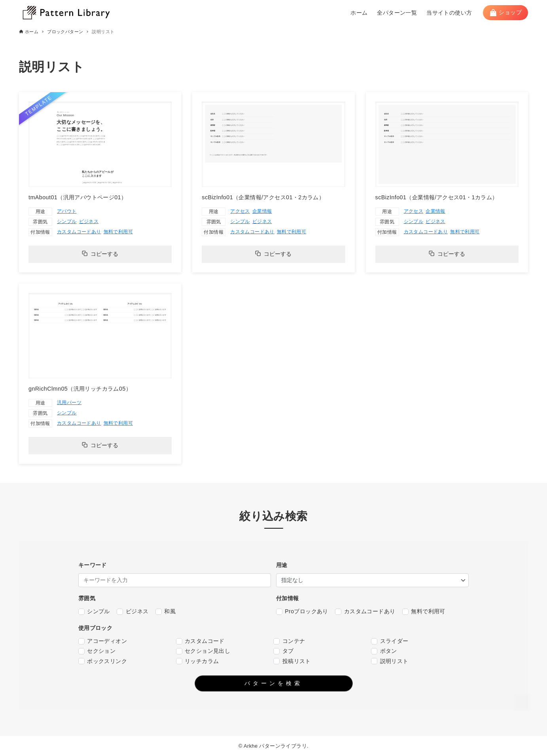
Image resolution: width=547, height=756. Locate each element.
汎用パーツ (69, 403)
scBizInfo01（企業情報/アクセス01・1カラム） (437, 197)
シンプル (67, 221)
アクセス (240, 211)
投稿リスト (292, 661)
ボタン (384, 651)
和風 (166, 611)
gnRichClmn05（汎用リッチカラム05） (80, 389)
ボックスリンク (103, 661)
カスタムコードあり (79, 232)
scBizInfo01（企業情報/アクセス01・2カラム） (263, 197)
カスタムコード (200, 641)
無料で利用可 (118, 232)
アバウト (67, 211)
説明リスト (390, 661)
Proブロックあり (302, 611)
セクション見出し (203, 651)
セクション (97, 651)
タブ (283, 651)
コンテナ (289, 641)
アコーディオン (103, 641)
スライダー (390, 641)
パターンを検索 (273, 683)
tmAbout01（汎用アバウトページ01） (78, 197)
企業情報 (262, 211)
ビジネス (89, 221)
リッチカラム (198, 661)
